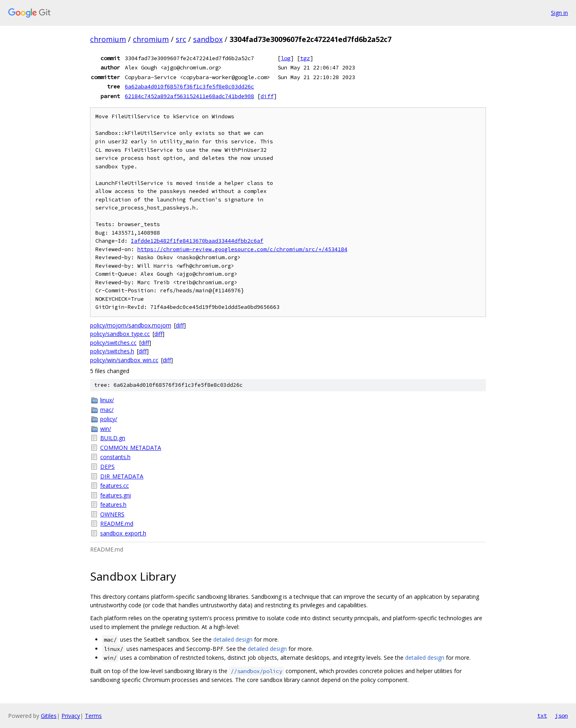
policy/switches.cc (113, 343)
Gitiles (49, 716)
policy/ (109, 419)
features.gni (116, 495)
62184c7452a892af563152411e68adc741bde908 (189, 96)
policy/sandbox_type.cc (120, 334)
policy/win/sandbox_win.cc (124, 360)
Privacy (71, 716)
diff (267, 96)
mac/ (107, 410)
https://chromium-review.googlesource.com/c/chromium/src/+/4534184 (242, 249)
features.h (113, 505)
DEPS (107, 467)
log (286, 58)
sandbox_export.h (123, 533)
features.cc (115, 486)
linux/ (107, 400)
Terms (93, 716)
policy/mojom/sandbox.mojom (131, 325)
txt (542, 715)
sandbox (208, 39)
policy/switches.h (112, 351)
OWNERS (112, 514)
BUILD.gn (113, 438)
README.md (117, 523)
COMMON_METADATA (131, 448)
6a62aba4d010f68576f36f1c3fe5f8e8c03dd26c (189, 86)
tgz (305, 58)
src (181, 39)
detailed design (233, 639)
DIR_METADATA (122, 476)
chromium (108, 39)
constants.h (115, 457)
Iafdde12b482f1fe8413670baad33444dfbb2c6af (197, 241)
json (561, 715)
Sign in (559, 13)
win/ (106, 429)
